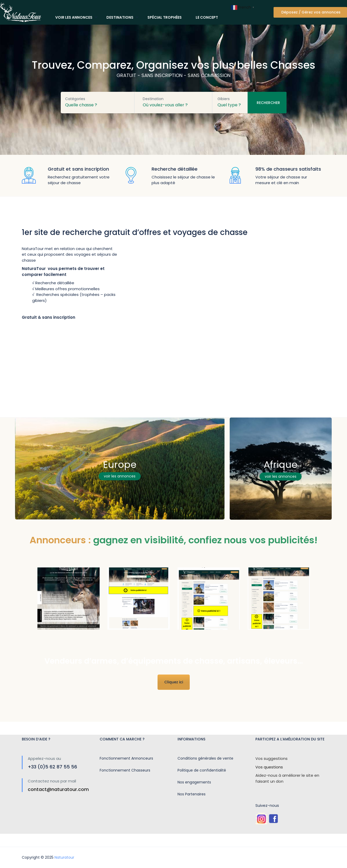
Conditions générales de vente (205, 758)
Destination (153, 99)
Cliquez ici (174, 682)
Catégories (75, 99)
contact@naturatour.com (58, 789)
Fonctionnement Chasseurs (125, 770)
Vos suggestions (271, 758)
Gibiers (224, 99)
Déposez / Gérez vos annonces (311, 12)
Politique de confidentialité (202, 770)
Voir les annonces (74, 17)
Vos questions (269, 767)
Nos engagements (194, 782)
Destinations (120, 17)
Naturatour (64, 857)
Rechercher (268, 103)
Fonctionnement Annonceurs (126, 758)
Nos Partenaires (192, 794)
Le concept (207, 17)
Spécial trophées (165, 17)
